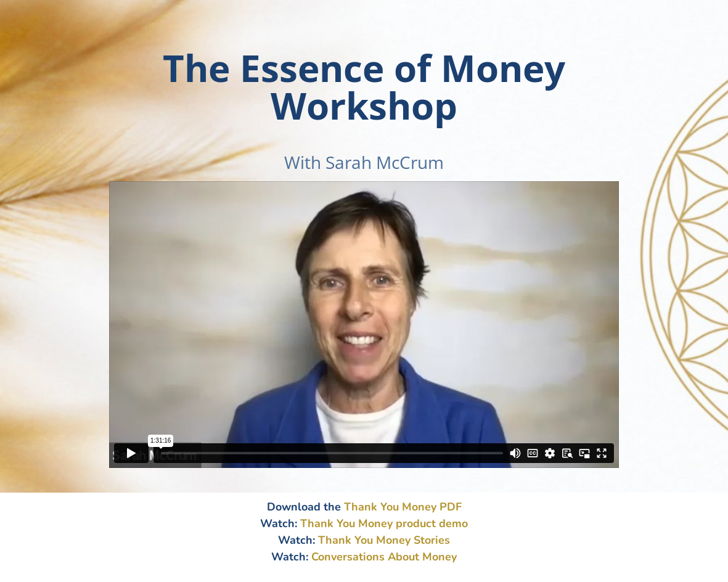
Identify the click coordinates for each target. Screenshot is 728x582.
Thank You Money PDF (403, 507)
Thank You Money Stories (384, 540)
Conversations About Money (384, 557)
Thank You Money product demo (384, 523)
